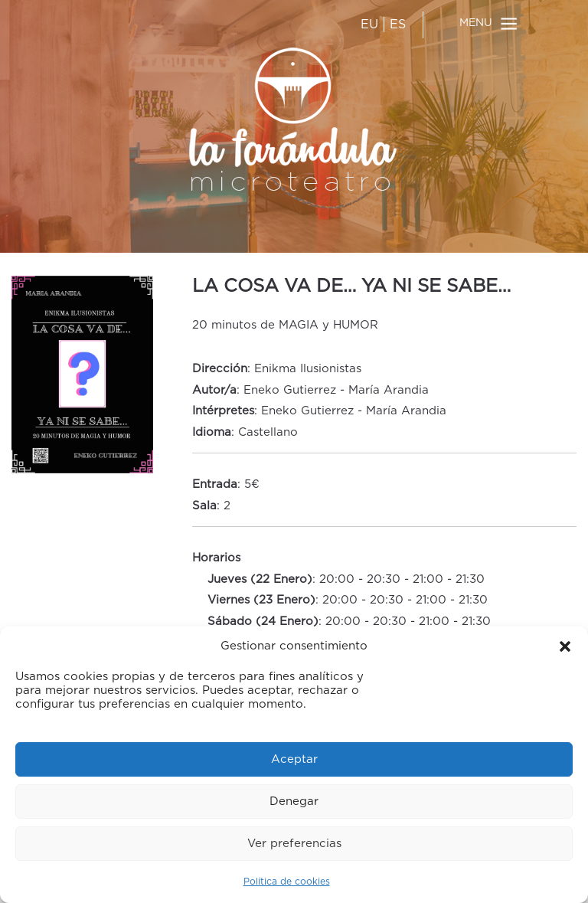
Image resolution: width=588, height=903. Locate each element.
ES (398, 25)
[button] (565, 646)
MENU (476, 23)
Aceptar (294, 759)
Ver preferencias (294, 844)
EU (369, 25)
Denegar (294, 802)
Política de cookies (287, 882)
